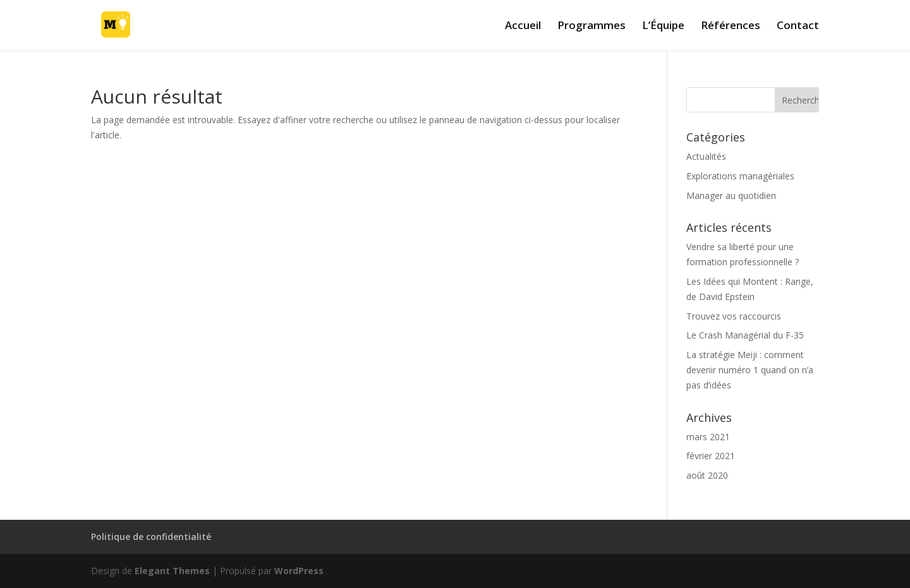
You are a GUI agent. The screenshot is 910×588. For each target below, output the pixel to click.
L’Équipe (663, 27)
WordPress (299, 571)
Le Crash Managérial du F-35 (745, 335)
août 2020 (707, 475)
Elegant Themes (172, 571)
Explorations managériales (740, 176)
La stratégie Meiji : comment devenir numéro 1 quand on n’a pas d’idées (750, 370)
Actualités (706, 156)
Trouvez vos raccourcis (734, 316)
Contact (798, 27)
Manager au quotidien (731, 195)
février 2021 (711, 456)
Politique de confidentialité (151, 537)
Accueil (523, 27)
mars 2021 (708, 437)
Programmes (591, 27)
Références (731, 27)
